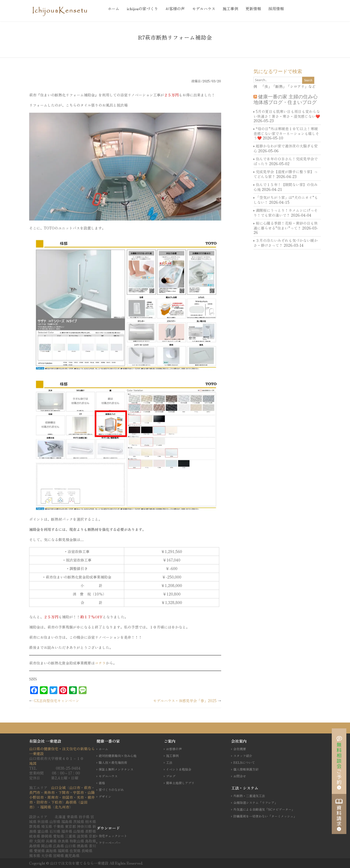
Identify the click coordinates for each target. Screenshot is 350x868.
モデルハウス (204, 9)
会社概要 (240, 749)
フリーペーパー (110, 843)
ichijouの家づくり (142, 9)
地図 (33, 763)
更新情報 (253, 9)
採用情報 (276, 9)
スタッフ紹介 (243, 756)
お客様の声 (175, 9)
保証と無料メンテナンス (116, 769)
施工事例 (230, 9)
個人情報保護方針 (246, 769)
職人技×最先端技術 (113, 762)
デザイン (105, 796)
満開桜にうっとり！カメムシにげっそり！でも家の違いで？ (286, 213)
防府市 (42, 802)
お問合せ (240, 776)
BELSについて (244, 762)
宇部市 (78, 792)
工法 (169, 762)
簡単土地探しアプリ (180, 783)
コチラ (100, 663)
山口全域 (58, 787)
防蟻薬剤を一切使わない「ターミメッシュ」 (265, 816)
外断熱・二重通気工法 (249, 796)
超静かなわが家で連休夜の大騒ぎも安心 (286, 148)
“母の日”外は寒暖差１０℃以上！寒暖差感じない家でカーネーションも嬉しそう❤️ (286, 133)
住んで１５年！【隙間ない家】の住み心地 (286, 187)
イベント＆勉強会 (179, 769)
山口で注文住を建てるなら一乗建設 (80, 863)
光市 (80, 797)
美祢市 (49, 792)
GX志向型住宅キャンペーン (57, 701)
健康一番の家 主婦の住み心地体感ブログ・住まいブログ (286, 99)
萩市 (87, 787)
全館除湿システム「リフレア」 (255, 803)
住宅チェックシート (113, 836)
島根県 (71, 802)
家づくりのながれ (111, 790)
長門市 (35, 792)
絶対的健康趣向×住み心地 (118, 756)
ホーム (114, 9)
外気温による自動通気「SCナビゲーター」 (264, 809)
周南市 (53, 797)
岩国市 (67, 797)
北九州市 (62, 807)
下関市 (64, 792)
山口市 (75, 787)
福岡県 (46, 807)
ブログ (171, 776)
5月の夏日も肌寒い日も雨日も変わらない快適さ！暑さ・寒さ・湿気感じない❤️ (287, 114)
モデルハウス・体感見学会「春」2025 (185, 701)
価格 (102, 783)
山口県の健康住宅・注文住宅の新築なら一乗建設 (62, 751)
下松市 (57, 802)
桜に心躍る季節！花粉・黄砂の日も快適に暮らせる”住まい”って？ (286, 226)
